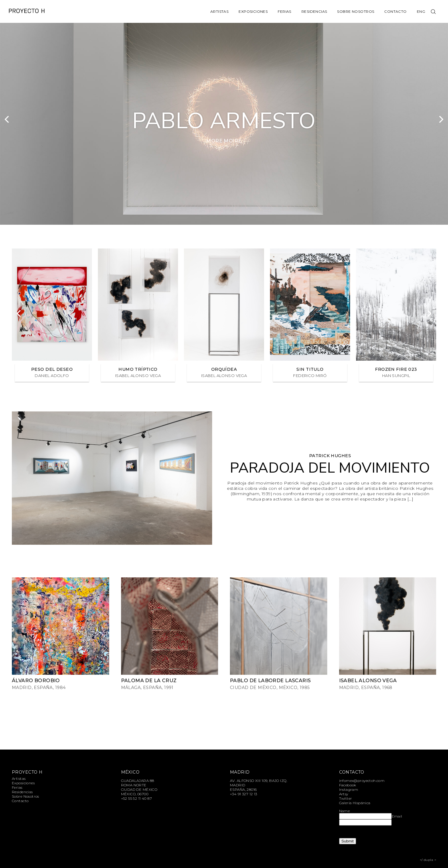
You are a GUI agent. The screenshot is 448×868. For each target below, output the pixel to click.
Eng (421, 11)
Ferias (285, 11)
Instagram (349, 789)
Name (345, 811)
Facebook (348, 785)
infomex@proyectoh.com (362, 781)
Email (397, 816)
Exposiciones (253, 11)
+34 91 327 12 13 (244, 794)
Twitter (346, 798)
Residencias (314, 11)
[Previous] (7, 119)
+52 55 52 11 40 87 (137, 798)
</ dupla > (428, 860)
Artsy (344, 794)
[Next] (441, 119)
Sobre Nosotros (356, 11)
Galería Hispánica (355, 803)
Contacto (395, 11)
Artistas (219, 11)
